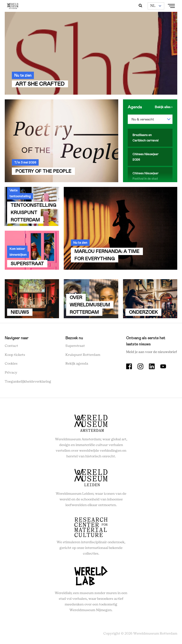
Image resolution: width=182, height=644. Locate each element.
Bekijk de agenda (164, 107)
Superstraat (75, 346)
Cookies (11, 364)
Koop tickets (15, 355)
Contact (11, 346)
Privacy (11, 373)
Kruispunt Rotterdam (83, 355)
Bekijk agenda (77, 364)
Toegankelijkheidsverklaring (28, 382)
